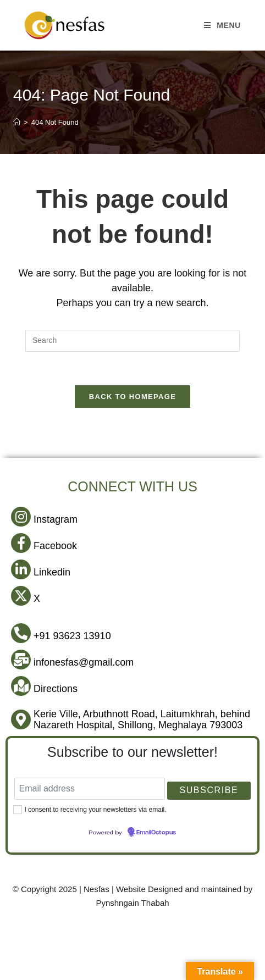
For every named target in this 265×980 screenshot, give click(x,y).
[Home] (17, 122)
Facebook (55, 546)
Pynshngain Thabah (132, 903)
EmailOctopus (156, 833)
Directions (56, 689)
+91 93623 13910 (72, 636)
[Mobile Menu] (222, 25)
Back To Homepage (132, 397)
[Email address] (90, 789)
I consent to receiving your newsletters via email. (95, 810)
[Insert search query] (132, 341)
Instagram (56, 519)
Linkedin (52, 572)
